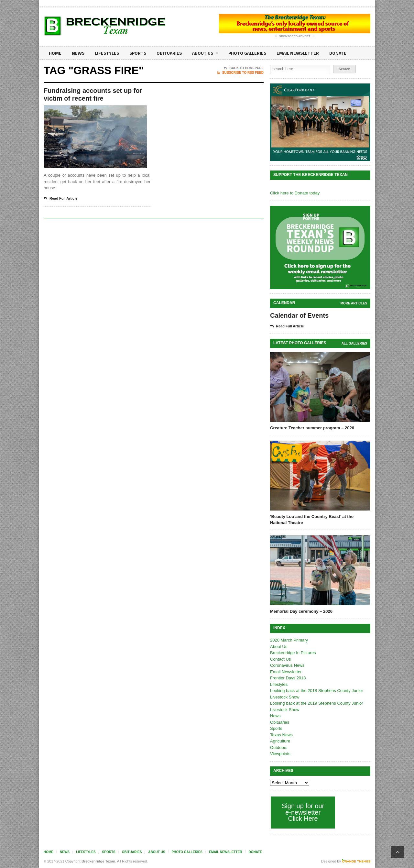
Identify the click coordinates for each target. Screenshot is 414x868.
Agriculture (280, 741)
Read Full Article (60, 199)
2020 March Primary (289, 640)
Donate (338, 53)
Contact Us (280, 659)
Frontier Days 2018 (288, 678)
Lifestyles (107, 53)
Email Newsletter (298, 53)
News (78, 53)
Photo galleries (247, 53)
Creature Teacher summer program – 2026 (312, 428)
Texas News (281, 735)
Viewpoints (280, 754)
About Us (205, 54)
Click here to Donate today (295, 193)
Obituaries (169, 53)
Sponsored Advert (295, 37)
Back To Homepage (244, 68)
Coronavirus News (287, 665)
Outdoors (279, 747)
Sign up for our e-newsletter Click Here (303, 812)
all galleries (354, 343)
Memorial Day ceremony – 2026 (301, 611)
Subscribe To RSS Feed (240, 73)
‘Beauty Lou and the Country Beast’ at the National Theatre (312, 519)
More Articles (354, 303)
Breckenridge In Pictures (293, 653)
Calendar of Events (299, 315)
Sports (138, 53)
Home (55, 53)
